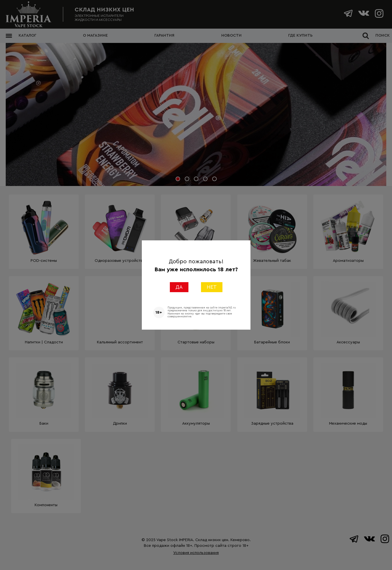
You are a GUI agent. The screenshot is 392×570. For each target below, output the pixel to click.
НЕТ (212, 287)
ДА (179, 287)
